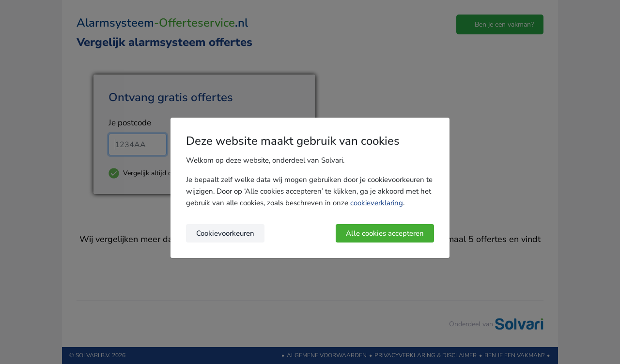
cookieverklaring (377, 203)
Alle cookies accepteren (385, 233)
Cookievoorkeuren (225, 233)
